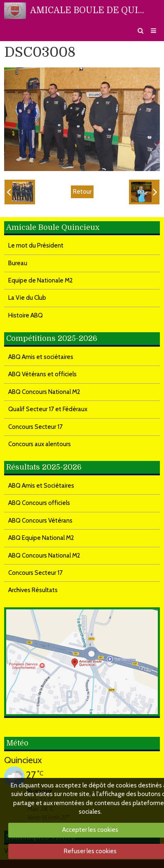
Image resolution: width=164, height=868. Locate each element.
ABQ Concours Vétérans (40, 521)
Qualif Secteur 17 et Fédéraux (48, 409)
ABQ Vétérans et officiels (42, 374)
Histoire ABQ (26, 315)
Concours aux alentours (40, 444)
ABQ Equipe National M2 (41, 538)
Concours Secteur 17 (35, 427)
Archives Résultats (33, 590)
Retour (82, 192)
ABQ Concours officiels (39, 503)
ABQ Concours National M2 (44, 392)
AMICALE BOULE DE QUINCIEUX (88, 10)
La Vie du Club (27, 298)
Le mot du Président (36, 245)
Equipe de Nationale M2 (41, 280)
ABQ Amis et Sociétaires (41, 486)
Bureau (18, 263)
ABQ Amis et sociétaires (41, 357)
